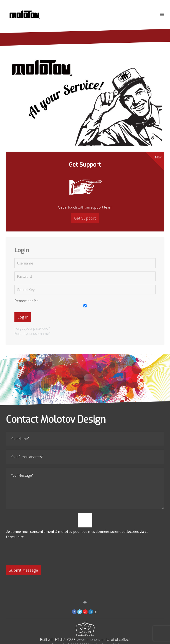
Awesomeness (88, 639)
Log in (23, 317)
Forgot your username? (32, 333)
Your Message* (85, 488)
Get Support (85, 218)
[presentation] (43, 552)
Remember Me (26, 301)
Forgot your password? (32, 328)
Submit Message (23, 570)
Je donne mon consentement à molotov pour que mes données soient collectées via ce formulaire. (85, 526)
